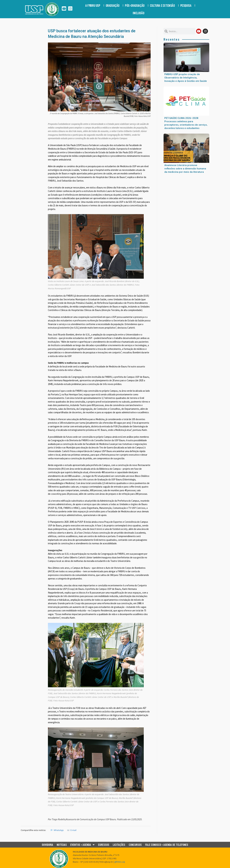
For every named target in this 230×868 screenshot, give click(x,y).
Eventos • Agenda (82, 845)
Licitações (119, 845)
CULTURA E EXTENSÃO (163, 5)
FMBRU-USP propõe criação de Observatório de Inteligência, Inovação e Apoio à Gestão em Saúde (186, 78)
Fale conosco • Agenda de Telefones (167, 845)
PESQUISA (187, 5)
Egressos (104, 845)
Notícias (62, 845)
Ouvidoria (48, 845)
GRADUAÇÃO (113, 5)
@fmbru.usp (120, 862)
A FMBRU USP (94, 5)
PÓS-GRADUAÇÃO (136, 5)
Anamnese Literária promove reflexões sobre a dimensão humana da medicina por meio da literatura (185, 169)
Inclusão (139, 13)
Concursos (135, 845)
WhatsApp (57, 830)
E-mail (72, 830)
